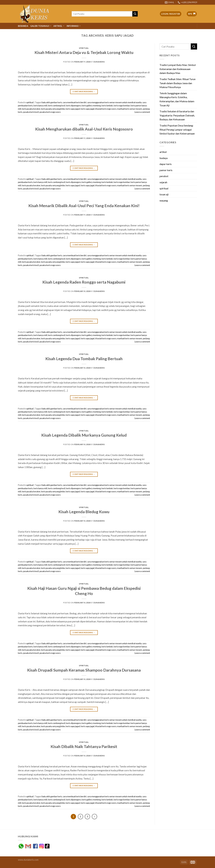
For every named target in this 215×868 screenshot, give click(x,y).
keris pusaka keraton (31, 109)
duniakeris (99, 62)
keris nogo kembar (122, 106)
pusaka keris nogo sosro (50, 112)
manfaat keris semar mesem (130, 109)
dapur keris (166, 164)
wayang (164, 200)
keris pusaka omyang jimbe (53, 109)
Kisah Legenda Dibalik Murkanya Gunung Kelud (84, 435)
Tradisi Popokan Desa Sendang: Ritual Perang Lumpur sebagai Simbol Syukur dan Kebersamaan (177, 129)
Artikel (59, 26)
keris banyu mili (40, 106)
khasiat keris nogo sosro (106, 109)
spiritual (84, 48)
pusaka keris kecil (31, 112)
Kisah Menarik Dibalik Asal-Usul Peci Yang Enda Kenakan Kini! (84, 206)
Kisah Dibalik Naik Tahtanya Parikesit (84, 746)
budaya (164, 158)
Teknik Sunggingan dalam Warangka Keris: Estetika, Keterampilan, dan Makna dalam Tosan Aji (177, 99)
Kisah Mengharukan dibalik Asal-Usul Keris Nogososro (84, 129)
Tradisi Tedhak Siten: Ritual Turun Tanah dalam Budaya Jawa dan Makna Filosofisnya (178, 83)
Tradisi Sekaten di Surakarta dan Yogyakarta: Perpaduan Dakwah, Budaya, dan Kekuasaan (177, 115)
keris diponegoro (73, 106)
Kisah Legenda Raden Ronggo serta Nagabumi (84, 282)
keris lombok (107, 106)
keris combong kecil (57, 106)
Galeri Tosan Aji (41, 26)
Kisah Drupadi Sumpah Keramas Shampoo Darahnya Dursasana (84, 670)
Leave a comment (142, 112)
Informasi (74, 26)
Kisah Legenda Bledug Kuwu (84, 512)
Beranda (23, 26)
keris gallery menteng (91, 106)
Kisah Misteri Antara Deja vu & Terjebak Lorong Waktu (84, 52)
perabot (164, 176)
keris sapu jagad (73, 109)
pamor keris (166, 170)
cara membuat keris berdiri (75, 102)
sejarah (163, 182)
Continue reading (84, 91)
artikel (163, 152)
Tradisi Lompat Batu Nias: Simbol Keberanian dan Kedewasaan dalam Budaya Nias (178, 69)
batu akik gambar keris (52, 102)
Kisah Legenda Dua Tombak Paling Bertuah (84, 359)
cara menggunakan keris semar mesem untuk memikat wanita (114, 102)
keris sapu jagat (88, 109)
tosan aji (164, 194)
